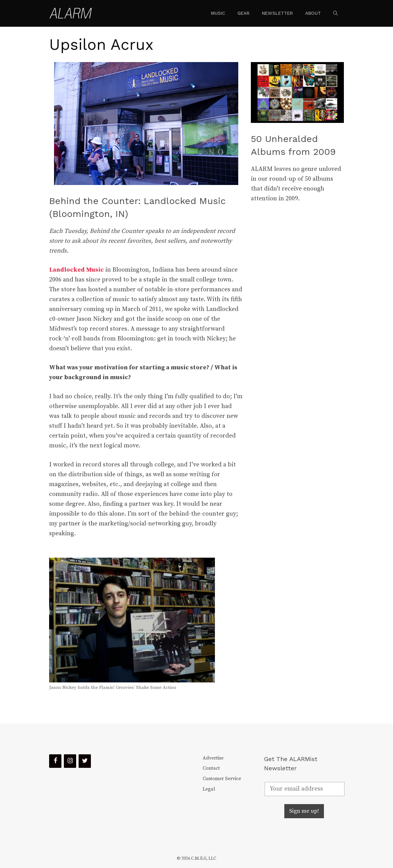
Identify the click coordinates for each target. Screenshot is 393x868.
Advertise (213, 758)
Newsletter (277, 13)
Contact (211, 768)
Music (218, 13)
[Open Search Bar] (335, 13)
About (313, 13)
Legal (209, 789)
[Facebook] (55, 761)
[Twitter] (85, 761)
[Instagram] (70, 761)
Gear (243, 13)
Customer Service (222, 779)
